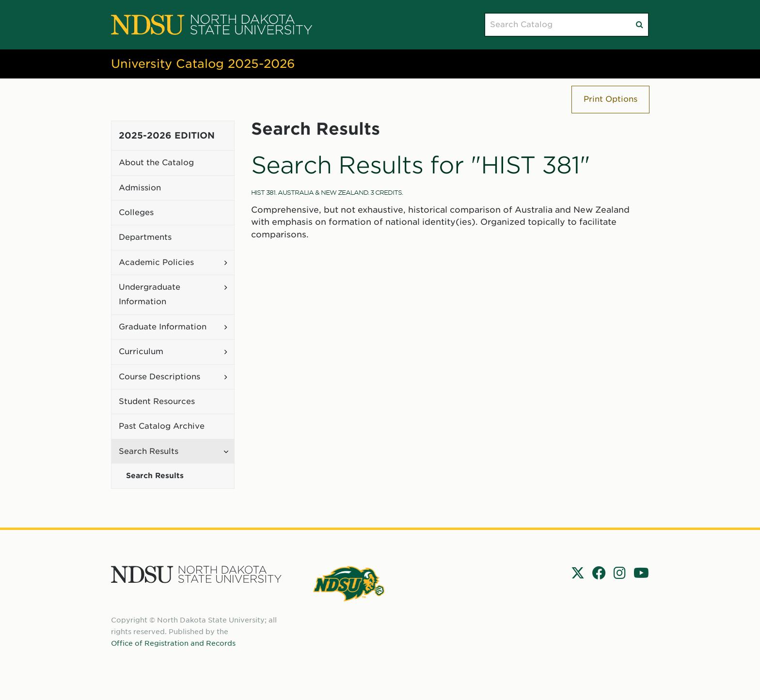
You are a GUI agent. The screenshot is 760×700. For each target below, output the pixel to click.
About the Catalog (156, 163)
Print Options (610, 99)
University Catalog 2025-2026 (203, 64)
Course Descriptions (159, 377)
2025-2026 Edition (167, 135)
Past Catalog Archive (162, 426)
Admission (140, 188)
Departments (145, 237)
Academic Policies (156, 262)
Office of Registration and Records (173, 643)
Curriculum (141, 351)
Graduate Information (163, 327)
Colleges (136, 212)
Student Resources (157, 401)
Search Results (149, 451)
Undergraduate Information (150, 294)
